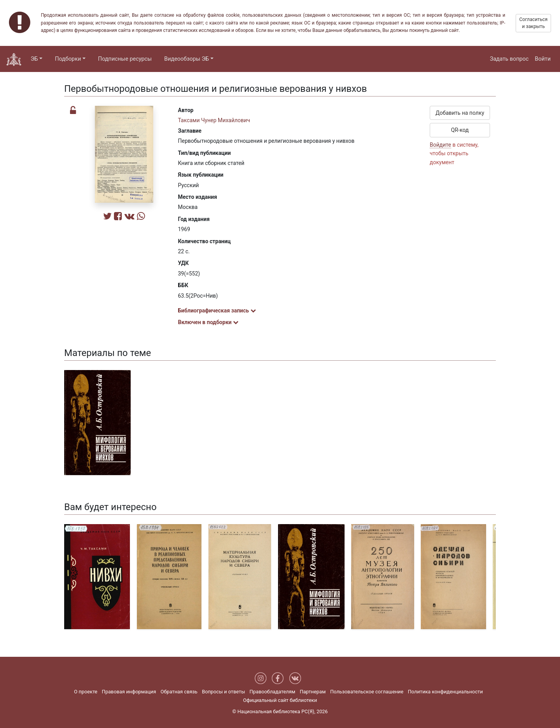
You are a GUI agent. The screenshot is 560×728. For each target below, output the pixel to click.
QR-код (460, 130)
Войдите (440, 145)
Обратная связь (179, 692)
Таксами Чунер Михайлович (214, 120)
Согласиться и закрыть (533, 23)
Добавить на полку (460, 113)
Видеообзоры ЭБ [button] (186, 59)
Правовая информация (129, 692)
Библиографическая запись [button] (217, 310)
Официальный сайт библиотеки (280, 700)
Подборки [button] (68, 59)
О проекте (86, 692)
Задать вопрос (509, 59)
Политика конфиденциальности (445, 692)
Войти (543, 59)
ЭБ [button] (34, 59)
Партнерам (313, 692)
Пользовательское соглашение (367, 692)
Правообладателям (273, 692)
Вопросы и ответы (223, 692)
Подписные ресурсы (125, 59)
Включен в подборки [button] (208, 322)
